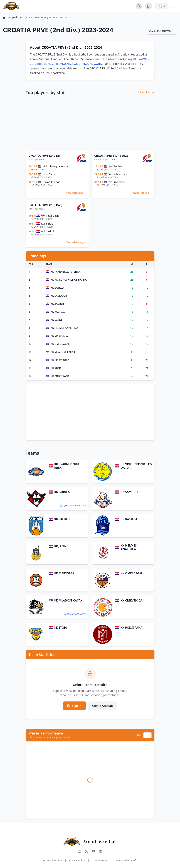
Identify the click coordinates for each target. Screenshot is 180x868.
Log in (161, 6)
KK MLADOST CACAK (68, 600)
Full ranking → (146, 92)
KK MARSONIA (64, 573)
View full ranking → (76, 193)
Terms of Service (52, 860)
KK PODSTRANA (131, 628)
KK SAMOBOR (130, 492)
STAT (139, 735)
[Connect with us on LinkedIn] (101, 851)
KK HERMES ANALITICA (129, 547)
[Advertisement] (90, 123)
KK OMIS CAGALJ (132, 573)
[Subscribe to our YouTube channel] (94, 851)
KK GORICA (97, 64)
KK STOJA (61, 628)
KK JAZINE (61, 546)
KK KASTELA (129, 519)
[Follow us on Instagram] (79, 851)
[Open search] (139, 6)
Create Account (103, 706)
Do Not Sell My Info (126, 860)
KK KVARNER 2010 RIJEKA (66, 466)
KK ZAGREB (62, 519)
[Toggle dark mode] (148, 6)
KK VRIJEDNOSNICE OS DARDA (68, 64)
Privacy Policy (77, 860)
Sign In (74, 706)
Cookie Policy (100, 860)
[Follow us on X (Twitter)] (87, 851)
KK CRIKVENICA (131, 600)
